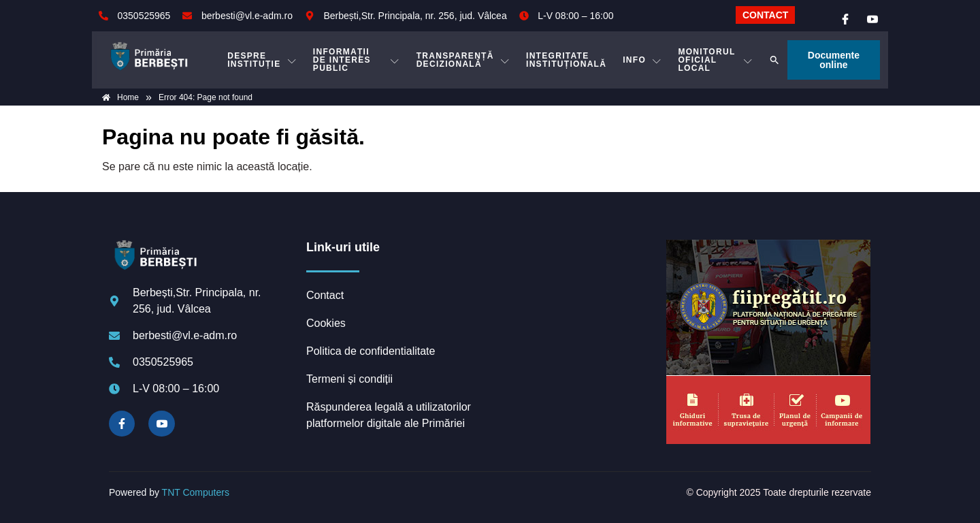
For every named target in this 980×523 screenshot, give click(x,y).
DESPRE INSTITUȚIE (262, 60)
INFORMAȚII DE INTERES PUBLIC (357, 60)
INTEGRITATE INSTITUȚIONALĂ (566, 60)
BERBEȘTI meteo (575, 291)
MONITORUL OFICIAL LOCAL (715, 60)
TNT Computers (196, 492)
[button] (774, 60)
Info (642, 60)
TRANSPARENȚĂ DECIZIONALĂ (463, 60)
